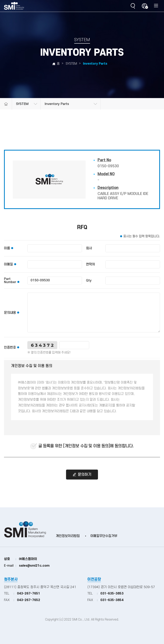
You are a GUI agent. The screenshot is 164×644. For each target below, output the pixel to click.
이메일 (8, 268)
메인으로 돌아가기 (6, 110)
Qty (89, 284)
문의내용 (10, 316)
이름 (7, 252)
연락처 (90, 268)
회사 (89, 252)
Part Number (10, 284)
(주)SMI (14, 6)
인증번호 (10, 351)
